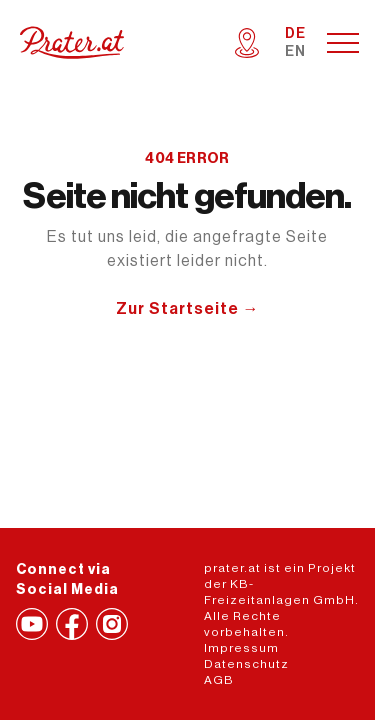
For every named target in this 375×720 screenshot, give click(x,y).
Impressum (241, 648)
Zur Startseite (188, 309)
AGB (219, 680)
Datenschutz (246, 664)
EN (295, 52)
